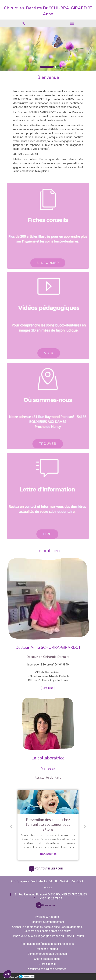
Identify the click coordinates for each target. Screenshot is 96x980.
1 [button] (47, 67)
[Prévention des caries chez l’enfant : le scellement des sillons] (48, 802)
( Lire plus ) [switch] (48, 688)
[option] (48, 49)
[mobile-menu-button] (72, 23)
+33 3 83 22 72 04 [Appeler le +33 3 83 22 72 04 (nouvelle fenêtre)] (51, 898)
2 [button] (55, 67)
